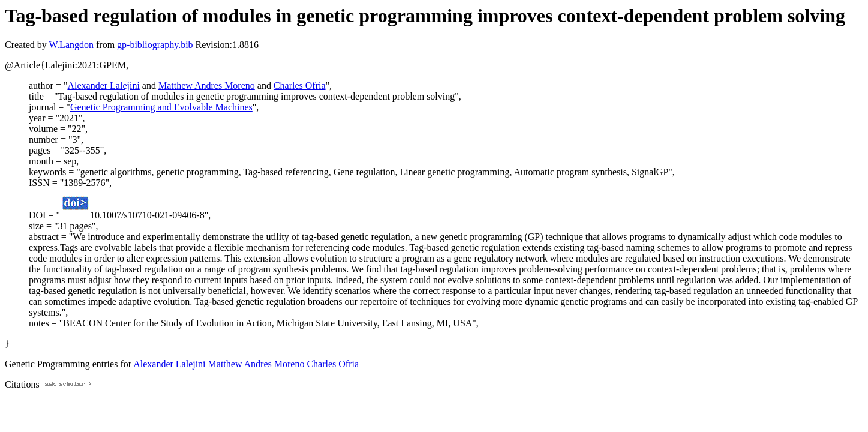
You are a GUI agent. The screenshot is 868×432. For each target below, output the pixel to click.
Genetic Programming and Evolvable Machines (161, 107)
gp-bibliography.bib (155, 45)
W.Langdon (71, 45)
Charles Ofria (300, 85)
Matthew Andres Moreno (207, 85)
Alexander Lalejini (103, 85)
